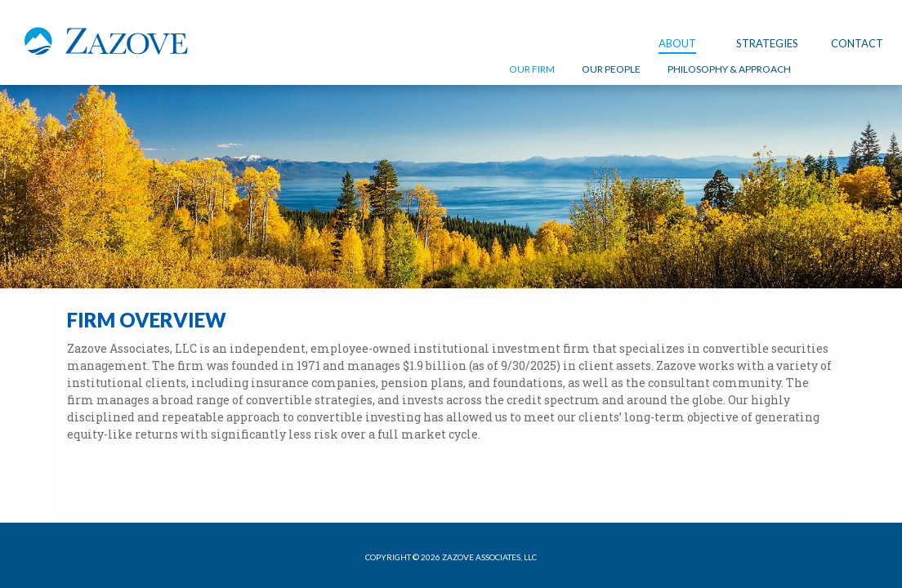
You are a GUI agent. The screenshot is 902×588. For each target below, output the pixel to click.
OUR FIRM (532, 69)
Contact (857, 43)
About (677, 43)
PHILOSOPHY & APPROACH (729, 69)
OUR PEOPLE (611, 69)
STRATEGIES (767, 43)
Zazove (106, 47)
